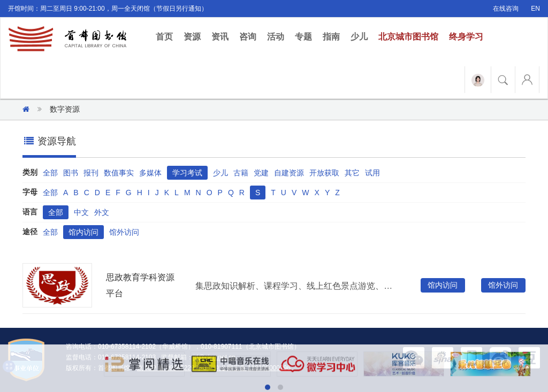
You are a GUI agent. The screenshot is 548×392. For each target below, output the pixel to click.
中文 (81, 212)
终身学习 (466, 37)
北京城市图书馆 (408, 37)
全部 (50, 173)
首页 (167, 36)
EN (535, 9)
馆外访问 (124, 232)
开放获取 (324, 173)
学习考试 (187, 173)
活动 (276, 37)
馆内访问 (83, 232)
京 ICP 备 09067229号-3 (173, 368)
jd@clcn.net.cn (214, 357)
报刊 (91, 173)
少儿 (359, 37)
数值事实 (119, 173)
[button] (414, 357)
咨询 (248, 37)
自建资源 (289, 173)
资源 (192, 37)
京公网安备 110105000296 (252, 368)
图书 (71, 173)
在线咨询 (506, 9)
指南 (331, 37)
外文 (102, 212)
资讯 (220, 37)
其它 (352, 173)
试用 (372, 173)
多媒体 (150, 173)
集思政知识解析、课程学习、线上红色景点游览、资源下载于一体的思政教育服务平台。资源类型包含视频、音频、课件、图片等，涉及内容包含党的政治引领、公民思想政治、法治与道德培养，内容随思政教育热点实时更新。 (295, 286)
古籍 (241, 173)
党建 (261, 173)
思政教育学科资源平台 (140, 285)
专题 (303, 37)
